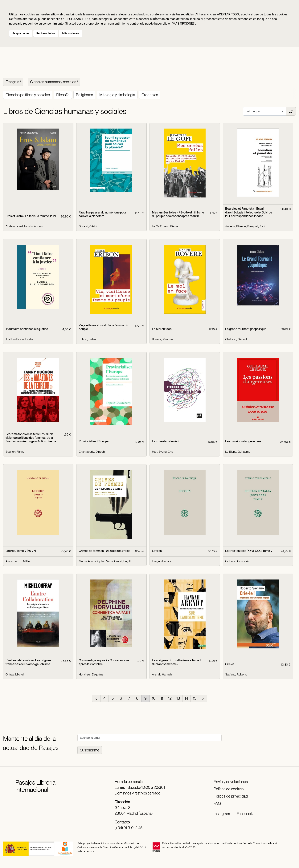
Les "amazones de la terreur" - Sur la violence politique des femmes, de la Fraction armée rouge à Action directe (31, 438)
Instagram (222, 814)
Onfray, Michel (15, 674)
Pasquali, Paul (256, 226)
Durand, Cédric (88, 226)
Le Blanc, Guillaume (238, 452)
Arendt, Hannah (162, 674)
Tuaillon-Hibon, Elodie (19, 339)
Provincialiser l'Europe (94, 441)
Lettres (157, 551)
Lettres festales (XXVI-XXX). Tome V (249, 551)
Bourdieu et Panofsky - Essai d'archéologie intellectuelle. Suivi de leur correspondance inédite (249, 212)
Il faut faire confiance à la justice (27, 329)
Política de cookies (229, 789)
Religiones (84, 95)
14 (186, 698)
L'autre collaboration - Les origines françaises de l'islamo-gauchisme (28, 662)
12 (170, 698)
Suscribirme (90, 750)
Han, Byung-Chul (163, 452)
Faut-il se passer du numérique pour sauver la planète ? (103, 214)
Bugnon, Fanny (15, 452)
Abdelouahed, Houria (19, 226)
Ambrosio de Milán (18, 561)
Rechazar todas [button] (46, 33)
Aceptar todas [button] (21, 33)
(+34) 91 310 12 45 (129, 828)
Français (14, 82)
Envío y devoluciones (231, 782)
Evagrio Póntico (162, 561)
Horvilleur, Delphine (91, 674)
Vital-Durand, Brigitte (119, 561)
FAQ (217, 803)
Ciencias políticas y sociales (28, 95)
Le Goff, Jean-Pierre (165, 226)
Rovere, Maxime (162, 339)
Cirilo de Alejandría (237, 561)
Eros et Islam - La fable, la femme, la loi (31, 216)
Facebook (245, 814)
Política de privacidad (231, 796)
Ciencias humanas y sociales (55, 82)
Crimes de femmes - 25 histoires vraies (104, 551)
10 (154, 698)
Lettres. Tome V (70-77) (21, 551)
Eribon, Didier (87, 339)
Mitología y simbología (117, 95)
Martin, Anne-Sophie (92, 561)
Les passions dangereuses (243, 441)
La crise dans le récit (166, 441)
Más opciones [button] (71, 33)
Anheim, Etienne (236, 226)
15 (195, 698)
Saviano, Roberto (236, 674)
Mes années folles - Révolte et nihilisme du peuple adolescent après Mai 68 (178, 214)
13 (178, 698)
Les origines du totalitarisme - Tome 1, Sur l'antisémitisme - (177, 662)
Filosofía (63, 95)
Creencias (150, 95)
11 (162, 698)
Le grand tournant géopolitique (246, 329)
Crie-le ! (230, 664)
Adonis (38, 226)
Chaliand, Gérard (236, 339)
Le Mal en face (162, 329)
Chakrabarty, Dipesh (92, 452)
